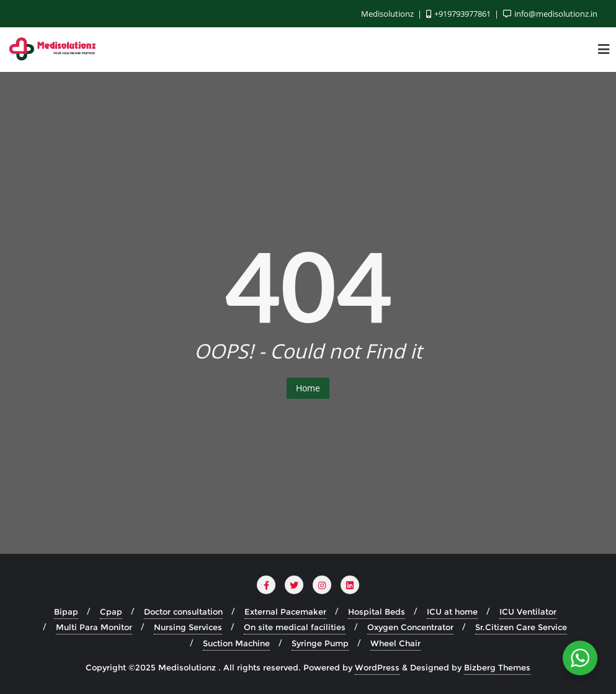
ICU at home (452, 612)
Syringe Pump (320, 643)
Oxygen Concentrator (410, 627)
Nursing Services (188, 627)
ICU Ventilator (528, 612)
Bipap (66, 612)
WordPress (377, 667)
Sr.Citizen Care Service (521, 627)
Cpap (111, 612)
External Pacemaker (285, 612)
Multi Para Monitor (94, 627)
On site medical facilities (295, 627)
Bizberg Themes (497, 667)
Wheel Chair (395, 643)
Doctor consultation (183, 612)
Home (308, 388)
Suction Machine (236, 643)
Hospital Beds (377, 612)
